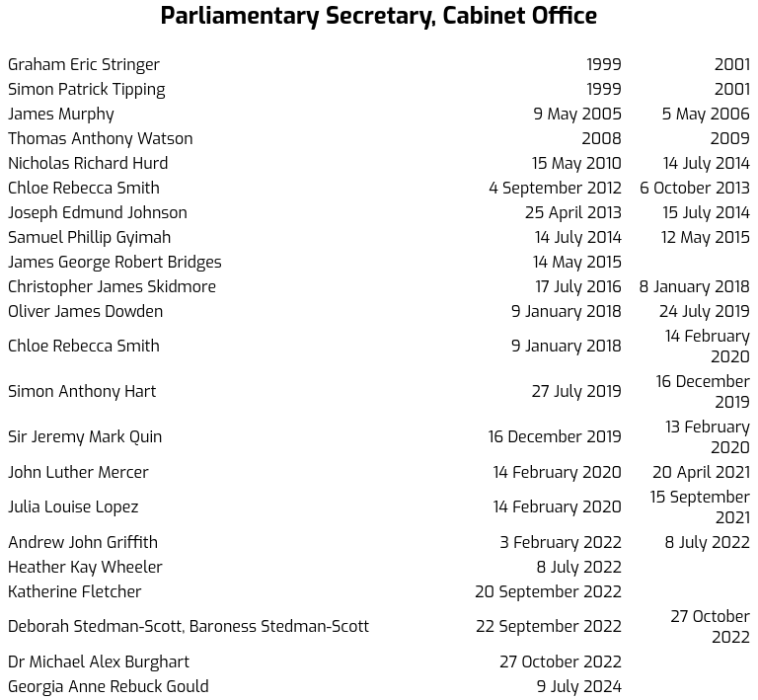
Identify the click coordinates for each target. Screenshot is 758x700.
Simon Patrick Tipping (86, 89)
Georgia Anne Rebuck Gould (109, 687)
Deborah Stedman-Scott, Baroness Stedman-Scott (189, 626)
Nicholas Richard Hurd (88, 163)
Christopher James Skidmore (112, 287)
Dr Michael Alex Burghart (99, 662)
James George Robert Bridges (115, 262)
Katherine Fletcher (75, 592)
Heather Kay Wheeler (85, 567)
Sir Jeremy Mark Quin (85, 437)
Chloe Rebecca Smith (84, 188)
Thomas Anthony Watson (101, 139)
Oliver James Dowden (85, 311)
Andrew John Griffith (83, 543)
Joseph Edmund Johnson (98, 213)
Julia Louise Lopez (73, 507)
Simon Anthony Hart (82, 391)
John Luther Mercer (78, 472)
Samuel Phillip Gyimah (89, 237)
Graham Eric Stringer (84, 65)
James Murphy (61, 114)
